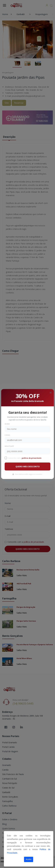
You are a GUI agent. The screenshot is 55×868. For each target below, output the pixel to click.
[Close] (51, 392)
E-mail (7, 435)
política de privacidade (32, 458)
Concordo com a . (25, 458)
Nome (7, 424)
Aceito (29, 859)
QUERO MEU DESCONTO (28, 466)
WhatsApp (9, 446)
